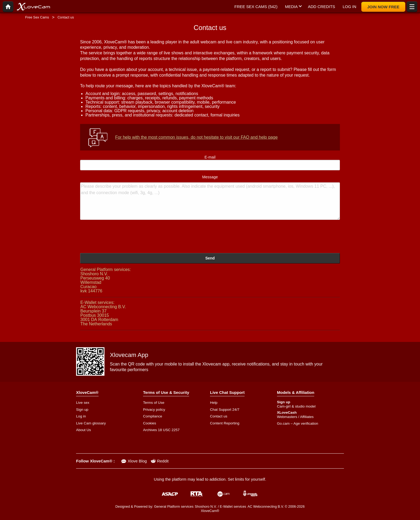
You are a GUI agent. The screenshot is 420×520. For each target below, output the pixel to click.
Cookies (150, 423)
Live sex (83, 403)
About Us (84, 430)
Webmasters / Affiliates (295, 417)
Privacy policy (154, 410)
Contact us (219, 416)
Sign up (82, 410)
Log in (81, 416)
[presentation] (121, 237)
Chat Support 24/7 (225, 410)
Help (214, 403)
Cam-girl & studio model (296, 406)
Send (210, 258)
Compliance (153, 416)
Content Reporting (225, 423)
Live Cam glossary (91, 423)
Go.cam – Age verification (298, 423)
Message (210, 197)
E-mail (210, 163)
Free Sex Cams (37, 17)
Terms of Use (154, 403)
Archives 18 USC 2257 (161, 430)
